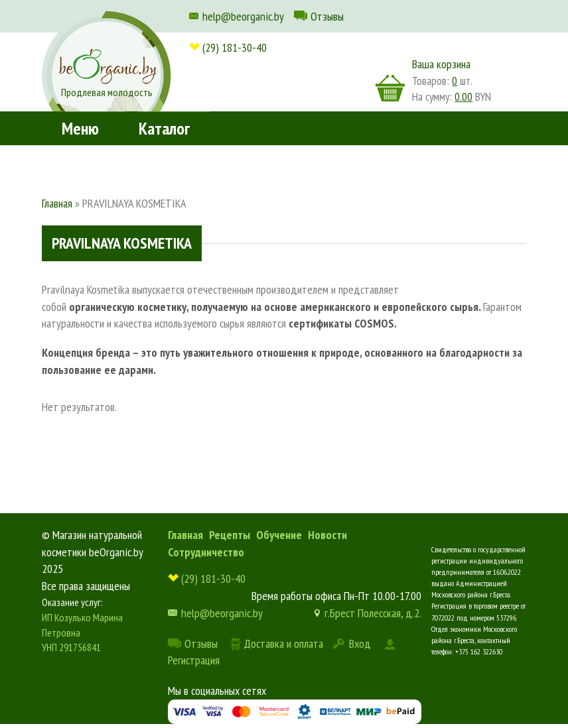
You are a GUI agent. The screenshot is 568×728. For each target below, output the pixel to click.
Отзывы (327, 16)
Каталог (164, 128)
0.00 (463, 97)
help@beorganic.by (243, 16)
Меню (80, 128)
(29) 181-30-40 (235, 47)
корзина (390, 88)
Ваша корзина (441, 64)
